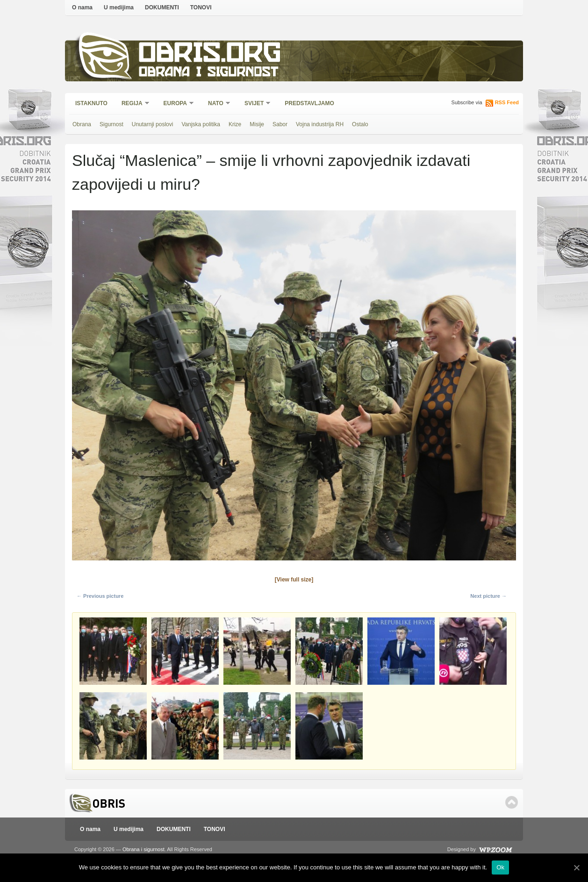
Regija (133, 104)
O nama (82, 7)
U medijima (119, 7)
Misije (257, 124)
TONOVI (201, 7)
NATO (216, 104)
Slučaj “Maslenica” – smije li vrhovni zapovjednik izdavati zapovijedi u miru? (271, 172)
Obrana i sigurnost (208, 73)
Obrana (82, 124)
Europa (176, 104)
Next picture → (488, 596)
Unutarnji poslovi (153, 124)
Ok (500, 867)
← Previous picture (100, 596)
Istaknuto (91, 103)
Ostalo (360, 124)
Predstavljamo (309, 103)
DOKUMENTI (162, 7)
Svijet (255, 104)
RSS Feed (507, 102)
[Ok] (576, 868)
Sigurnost (111, 124)
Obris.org (210, 55)
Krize (235, 124)
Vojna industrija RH (320, 124)
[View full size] (294, 580)
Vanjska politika (201, 124)
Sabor (280, 124)
